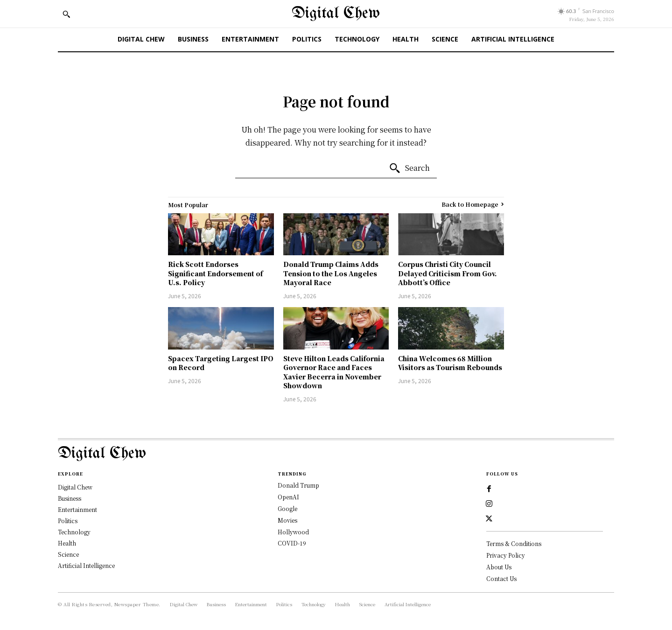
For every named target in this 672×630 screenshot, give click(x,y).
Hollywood (293, 532)
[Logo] (336, 454)
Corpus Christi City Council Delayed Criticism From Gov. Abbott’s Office (448, 273)
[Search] (409, 168)
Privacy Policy (506, 555)
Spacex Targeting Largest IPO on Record (221, 363)
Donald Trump (298, 485)
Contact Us (501, 578)
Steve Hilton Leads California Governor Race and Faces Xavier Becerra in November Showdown (334, 372)
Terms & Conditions (514, 543)
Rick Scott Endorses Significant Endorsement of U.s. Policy (215, 273)
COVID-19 (292, 543)
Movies (287, 520)
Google (287, 508)
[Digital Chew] (336, 14)
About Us (499, 567)
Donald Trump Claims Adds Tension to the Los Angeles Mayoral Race (331, 273)
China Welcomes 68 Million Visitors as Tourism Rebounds (450, 363)
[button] (66, 14)
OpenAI (288, 497)
